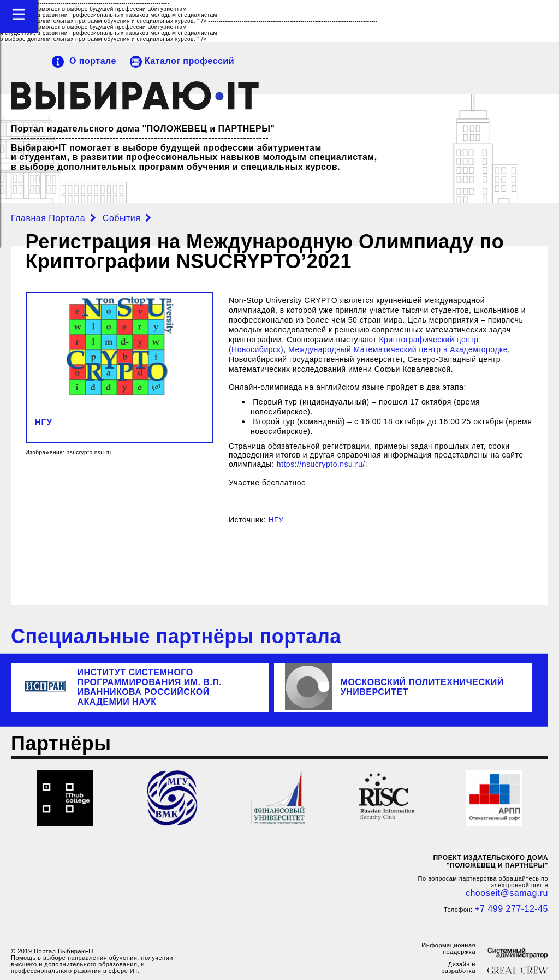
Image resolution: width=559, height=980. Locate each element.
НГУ (44, 422)
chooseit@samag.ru (507, 893)
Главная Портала (48, 218)
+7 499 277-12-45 (511, 909)
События (122, 218)
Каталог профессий (189, 61)
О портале (93, 61)
